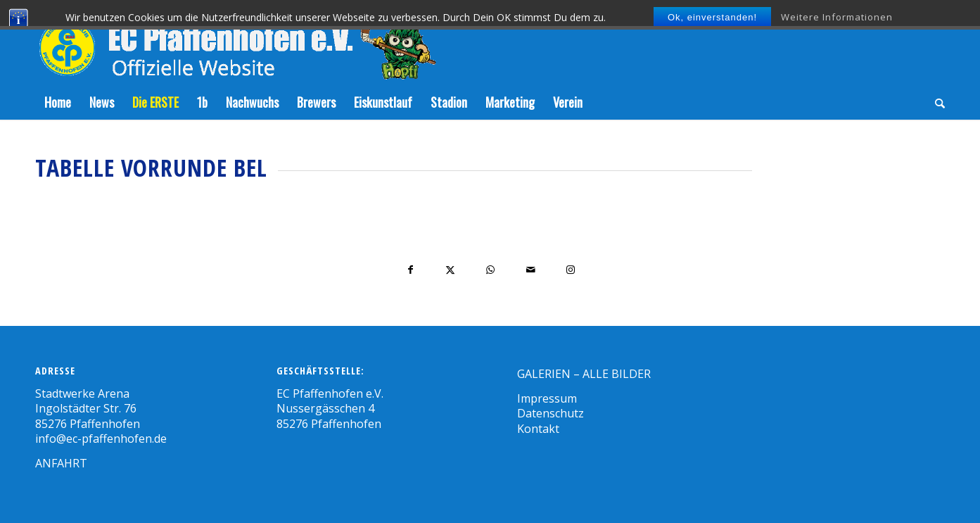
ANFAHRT (61, 463)
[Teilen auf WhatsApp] (491, 270)
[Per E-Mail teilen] (531, 270)
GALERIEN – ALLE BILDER (584, 374)
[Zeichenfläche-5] (236, 42)
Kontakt (538, 429)
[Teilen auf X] (451, 270)
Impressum (547, 398)
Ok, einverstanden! (712, 17)
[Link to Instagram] (571, 270)
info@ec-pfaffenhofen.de (101, 439)
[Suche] (935, 102)
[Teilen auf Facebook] (411, 270)
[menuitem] (58, 102)
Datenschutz (551, 413)
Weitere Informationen (837, 17)
